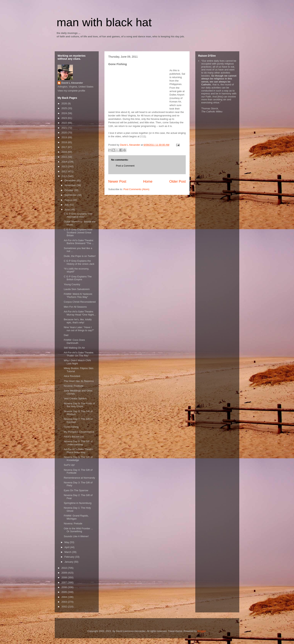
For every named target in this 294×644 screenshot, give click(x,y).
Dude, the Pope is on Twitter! (80, 256)
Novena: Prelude (73, 523)
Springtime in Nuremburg (78, 503)
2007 (65, 582)
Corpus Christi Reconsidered (80, 302)
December (71, 180)
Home (148, 181)
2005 (65, 592)
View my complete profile (71, 91)
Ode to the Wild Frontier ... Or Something (78, 530)
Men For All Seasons (75, 307)
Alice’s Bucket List (74, 437)
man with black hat (104, 22)
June (68, 210)
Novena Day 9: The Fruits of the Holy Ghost (79, 405)
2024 (65, 113)
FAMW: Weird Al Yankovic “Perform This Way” (78, 295)
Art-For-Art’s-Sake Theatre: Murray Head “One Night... (80, 313)
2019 (65, 137)
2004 (65, 597)
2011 (65, 176)
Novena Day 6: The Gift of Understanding (78, 443)
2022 (65, 123)
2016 (65, 152)
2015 (65, 157)
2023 (65, 118)
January (69, 562)
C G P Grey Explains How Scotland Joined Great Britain (78, 232)
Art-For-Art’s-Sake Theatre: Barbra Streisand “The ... (79, 242)
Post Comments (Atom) (136, 189)
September (71, 195)
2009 (65, 573)
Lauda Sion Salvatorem (77, 289)
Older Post (178, 181)
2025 (65, 108)
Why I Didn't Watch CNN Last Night (77, 362)
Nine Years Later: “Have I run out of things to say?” (79, 329)
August (69, 200)
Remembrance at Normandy (79, 478)
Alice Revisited (72, 376)
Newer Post (117, 181)
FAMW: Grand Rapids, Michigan (76, 517)
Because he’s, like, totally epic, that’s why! (78, 321)
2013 (65, 166)
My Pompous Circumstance (79, 432)
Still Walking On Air (74, 348)
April (67, 547)
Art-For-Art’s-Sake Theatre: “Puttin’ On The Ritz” (79, 354)
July (67, 205)
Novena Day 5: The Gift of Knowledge (78, 459)
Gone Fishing (71, 427)
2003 (65, 602)
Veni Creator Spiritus (75, 398)
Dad (66, 335)
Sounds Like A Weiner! (76, 536)
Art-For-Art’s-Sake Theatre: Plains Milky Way (79, 451)
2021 (65, 128)
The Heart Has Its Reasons (79, 381)
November (71, 185)
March (68, 552)
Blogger (202, 631)
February (70, 557)
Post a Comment (125, 166)
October (69, 190)
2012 (65, 171)
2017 (65, 147)
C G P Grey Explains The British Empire (78, 278)
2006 (65, 587)
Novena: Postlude (74, 386)
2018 (65, 142)
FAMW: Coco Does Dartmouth (74, 341)
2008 (65, 577)
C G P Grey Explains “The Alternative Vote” (78, 215)
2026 (65, 103)
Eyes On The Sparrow (76, 490)
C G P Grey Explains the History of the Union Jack (79, 262)
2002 (65, 607)
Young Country (72, 284)
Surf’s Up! (69, 465)
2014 (65, 162)
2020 (65, 133)
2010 (65, 568)
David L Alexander (72, 83)
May (67, 542)
